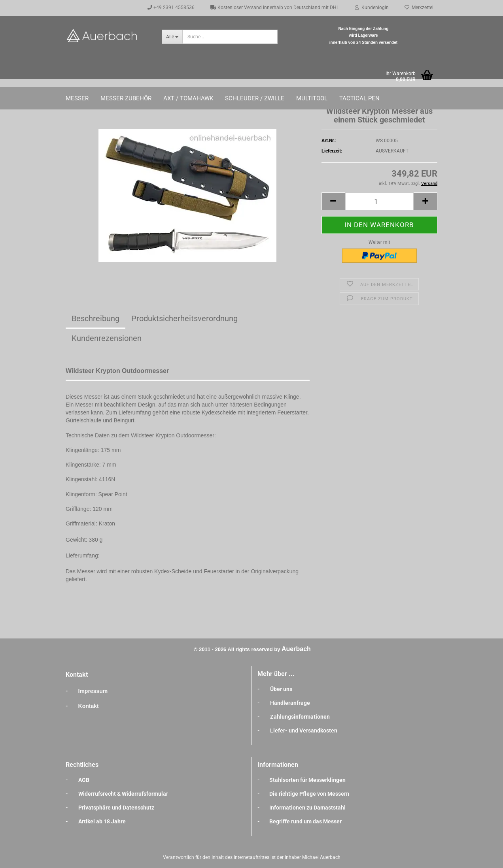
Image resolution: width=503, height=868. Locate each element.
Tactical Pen (359, 98)
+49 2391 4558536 (171, 8)
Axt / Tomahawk (188, 98)
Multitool (312, 98)
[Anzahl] (379, 201)
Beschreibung (95, 318)
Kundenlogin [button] (372, 8)
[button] (333, 201)
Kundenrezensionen (107, 338)
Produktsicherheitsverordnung (184, 318)
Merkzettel (419, 8)
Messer (77, 98)
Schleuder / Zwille (255, 98)
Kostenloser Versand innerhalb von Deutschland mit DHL (275, 8)
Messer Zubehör (126, 98)
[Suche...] (172, 37)
